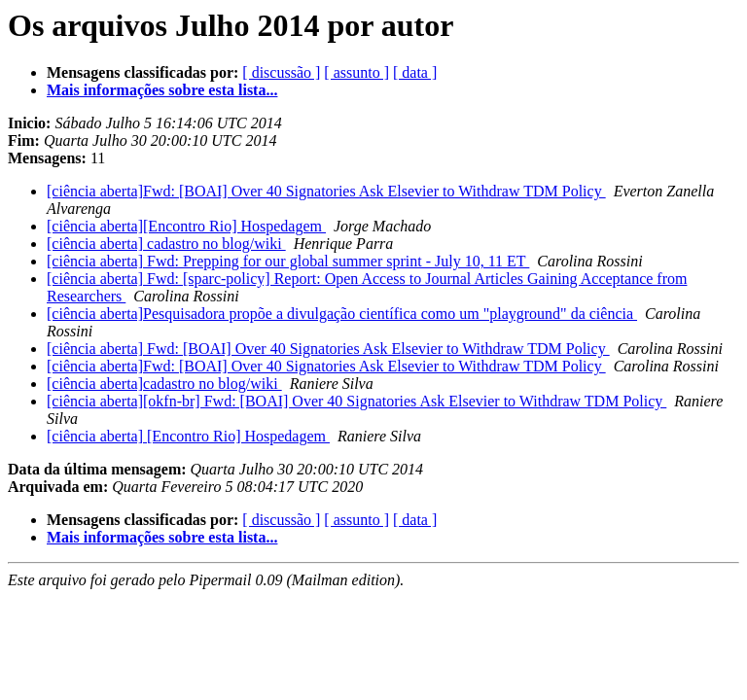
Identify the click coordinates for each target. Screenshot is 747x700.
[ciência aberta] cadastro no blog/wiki (166, 244)
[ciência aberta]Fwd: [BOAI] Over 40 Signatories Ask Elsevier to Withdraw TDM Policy (326, 191)
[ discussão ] (281, 72)
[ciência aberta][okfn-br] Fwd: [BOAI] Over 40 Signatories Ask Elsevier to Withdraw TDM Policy (356, 401)
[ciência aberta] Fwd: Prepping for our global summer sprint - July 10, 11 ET (288, 261)
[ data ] (415, 72)
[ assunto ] (356, 72)
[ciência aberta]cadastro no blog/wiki (164, 384)
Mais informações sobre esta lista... (162, 90)
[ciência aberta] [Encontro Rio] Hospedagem (188, 436)
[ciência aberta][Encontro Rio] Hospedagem (186, 226)
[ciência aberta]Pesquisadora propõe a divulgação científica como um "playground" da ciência (342, 314)
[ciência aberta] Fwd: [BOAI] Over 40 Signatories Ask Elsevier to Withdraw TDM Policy (328, 349)
